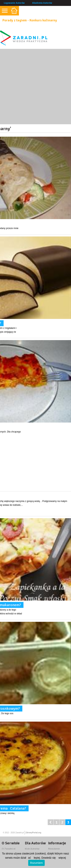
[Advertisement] (35, 87)
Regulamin (54, 849)
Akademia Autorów (42, 3)
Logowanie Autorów (14, 3)
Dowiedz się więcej (54, 858)
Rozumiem (36, 863)
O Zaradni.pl (9, 849)
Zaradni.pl (20, 833)
